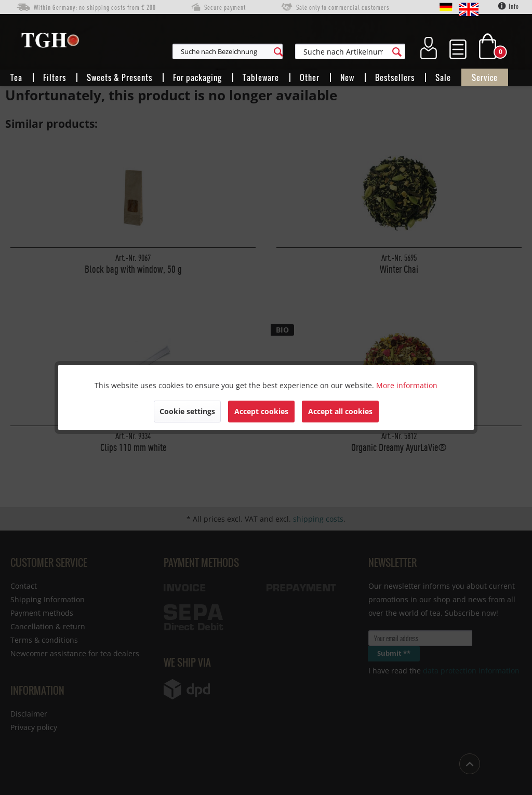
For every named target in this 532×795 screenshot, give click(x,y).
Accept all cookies (340, 411)
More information (407, 385)
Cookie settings (187, 411)
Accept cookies (261, 411)
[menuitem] (274, 51)
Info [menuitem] (509, 6)
